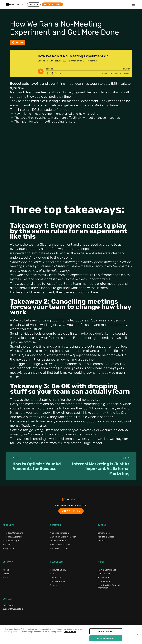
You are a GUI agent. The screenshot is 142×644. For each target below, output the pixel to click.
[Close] (138, 634)
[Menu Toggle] (133, 5)
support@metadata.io (13, 610)
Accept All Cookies (106, 638)
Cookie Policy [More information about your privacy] (70, 632)
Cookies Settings (106, 631)
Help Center (8, 606)
